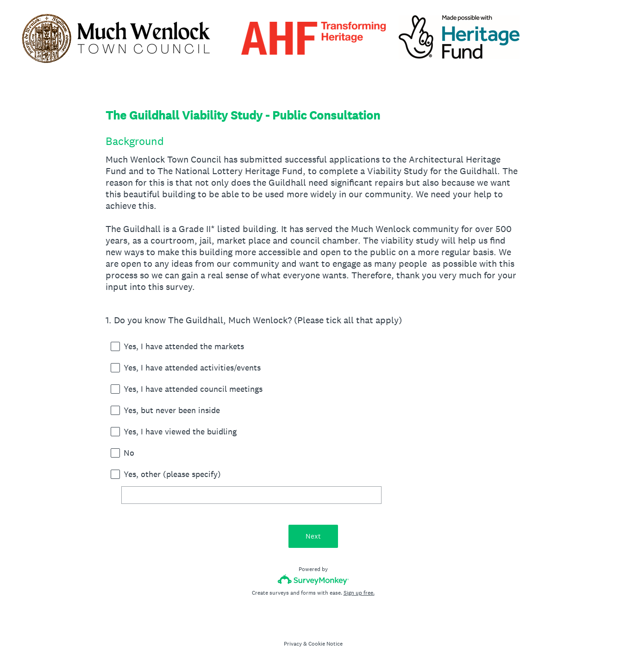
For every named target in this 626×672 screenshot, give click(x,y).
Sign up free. (359, 593)
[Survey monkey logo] (313, 580)
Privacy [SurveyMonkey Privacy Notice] (293, 644)
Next (313, 536)
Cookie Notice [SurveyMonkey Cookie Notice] (326, 644)
